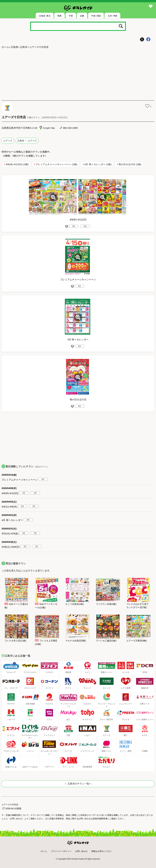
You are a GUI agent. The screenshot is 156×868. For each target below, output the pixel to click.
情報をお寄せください (102, 851)
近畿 (82, 16)
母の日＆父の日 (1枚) (130, 164)
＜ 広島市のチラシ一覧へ (78, 784)
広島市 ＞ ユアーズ (27, 141)
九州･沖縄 (112, 16)
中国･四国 (96, 16)
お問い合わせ (81, 851)
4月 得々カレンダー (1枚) (98, 164)
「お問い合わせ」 (16, 819)
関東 (59, 16)
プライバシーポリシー (61, 851)
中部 (71, 16)
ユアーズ (8, 141)
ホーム (5, 47)
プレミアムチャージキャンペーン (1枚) (57, 164)
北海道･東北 (45, 16)
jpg (74, 226)
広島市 (24, 47)
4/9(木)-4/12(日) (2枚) (17, 164)
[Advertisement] (78, 75)
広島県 (14, 47)
